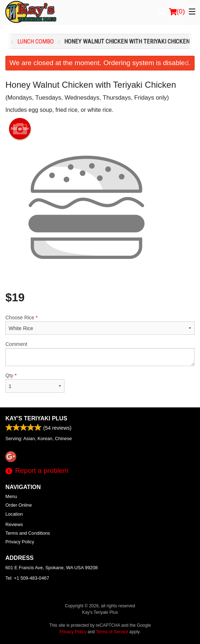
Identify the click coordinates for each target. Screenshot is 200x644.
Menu (11, 496)
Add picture (20, 129)
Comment (100, 354)
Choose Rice (100, 325)
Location (14, 514)
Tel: (27, 578)
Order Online (19, 505)
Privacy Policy (20, 542)
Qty (35, 383)
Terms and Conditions (28, 533)
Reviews (14, 524)
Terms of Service (112, 632)
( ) (177, 12)
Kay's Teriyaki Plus (36, 418)
